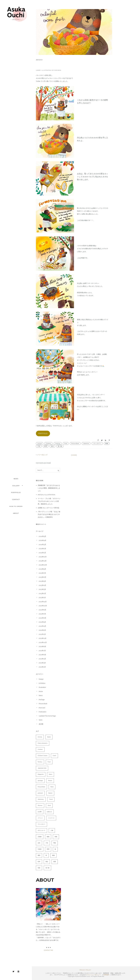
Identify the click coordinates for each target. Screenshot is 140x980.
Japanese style (42, 768)
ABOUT (16, 513)
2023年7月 (42, 573)
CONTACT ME (48, 950)
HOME (74, 455)
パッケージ (51, 818)
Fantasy (40, 762)
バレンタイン (97, 443)
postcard (40, 793)
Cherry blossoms (43, 743)
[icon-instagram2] (18, 972)
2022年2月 (42, 630)
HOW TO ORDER (16, 506)
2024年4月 (42, 540)
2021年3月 (42, 663)
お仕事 (40, 812)
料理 (46, 446)
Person (50, 781)
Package (42, 700)
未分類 (41, 724)
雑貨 (55, 862)
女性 (39, 843)
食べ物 (60, 446)
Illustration (46, 70)
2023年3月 (42, 589)
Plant (52, 787)
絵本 (52, 446)
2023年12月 (43, 557)
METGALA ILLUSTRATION (46, 495)
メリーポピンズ (42, 455)
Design (41, 679)
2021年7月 (42, 651)
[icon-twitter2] (14, 972)
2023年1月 (42, 598)
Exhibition (42, 683)
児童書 (40, 837)
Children (48, 443)
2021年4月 (42, 659)
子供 (39, 446)
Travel (51, 799)
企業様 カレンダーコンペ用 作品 (49, 508)
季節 (55, 843)
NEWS (16, 479)
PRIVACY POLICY (85, 970)
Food (66, 443)
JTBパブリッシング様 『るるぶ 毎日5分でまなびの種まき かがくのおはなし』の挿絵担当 (49, 514)
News (41, 695)
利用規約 (106, 975)
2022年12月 (43, 602)
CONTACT (16, 499)
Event (54, 756)
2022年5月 (42, 622)
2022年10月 (43, 606)
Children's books (43, 756)
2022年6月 (42, 618)
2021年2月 (42, 667)
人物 (52, 830)
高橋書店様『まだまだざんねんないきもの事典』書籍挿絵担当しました (49, 488)
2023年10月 (43, 565)
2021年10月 (43, 642)
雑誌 (47, 862)
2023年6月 (42, 577)
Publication (43, 712)
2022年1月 (42, 634)
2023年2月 (42, 593)
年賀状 (40, 849)
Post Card (42, 708)
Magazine (41, 774)
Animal (40, 443)
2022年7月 (42, 614)
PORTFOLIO (16, 492)
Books (49, 737)
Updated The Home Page (47, 716)
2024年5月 (42, 536)
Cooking (58, 443)
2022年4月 (42, 626)
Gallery (16, 486)
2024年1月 (42, 553)
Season (50, 793)
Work (41, 720)
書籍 (39, 855)
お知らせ (49, 812)
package (40, 781)
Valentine (86, 443)
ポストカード (41, 830)
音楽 (39, 868)
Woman (40, 806)
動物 (107, 443)
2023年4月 (42, 585)
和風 (56, 837)
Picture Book (56, 70)
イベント (40, 818)
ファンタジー (41, 824)
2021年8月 (42, 647)
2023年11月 (43, 561)
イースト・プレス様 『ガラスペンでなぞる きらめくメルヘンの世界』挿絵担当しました (49, 501)
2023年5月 (42, 581)
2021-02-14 (39, 60)
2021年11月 (43, 638)
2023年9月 (42, 569)
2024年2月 (42, 549)
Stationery (41, 799)
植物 (53, 855)
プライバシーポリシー (93, 975)
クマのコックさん (48, 65)
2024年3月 (42, 545)
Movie (41, 691)
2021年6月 (42, 655)
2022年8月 (42, 610)
